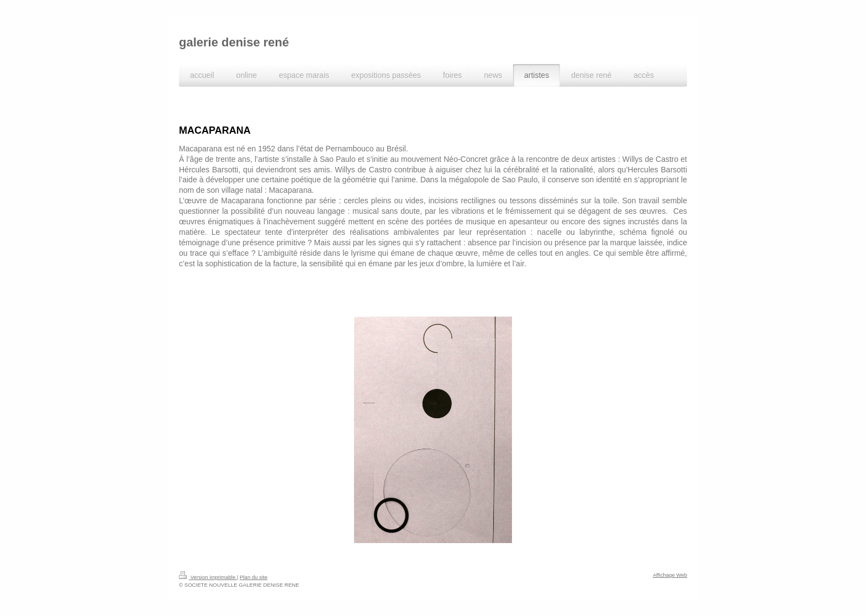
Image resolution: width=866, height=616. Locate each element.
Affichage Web (670, 575)
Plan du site (254, 577)
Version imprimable (208, 577)
